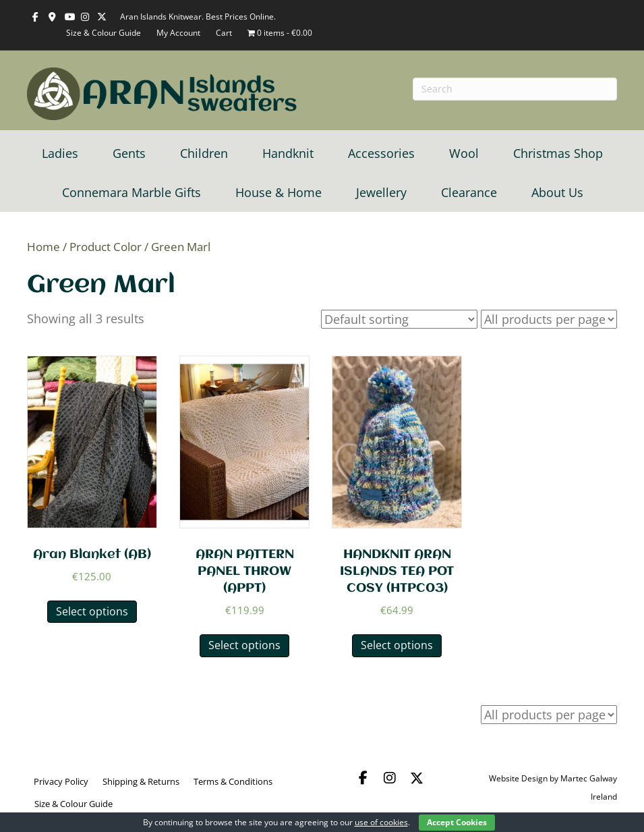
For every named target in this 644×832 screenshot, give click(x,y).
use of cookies (381, 822)
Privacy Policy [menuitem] (61, 781)
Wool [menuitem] (464, 153)
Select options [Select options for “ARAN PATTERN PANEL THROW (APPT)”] (244, 645)
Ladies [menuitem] (60, 153)
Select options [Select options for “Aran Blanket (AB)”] (92, 611)
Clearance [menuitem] (469, 192)
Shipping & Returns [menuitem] (141, 781)
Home (43, 247)
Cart (224, 33)
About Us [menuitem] (557, 192)
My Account (178, 33)
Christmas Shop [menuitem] (558, 153)
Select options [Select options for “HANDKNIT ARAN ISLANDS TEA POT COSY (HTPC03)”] (397, 645)
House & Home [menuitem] (279, 192)
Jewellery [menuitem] (381, 192)
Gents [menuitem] (129, 153)
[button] (363, 778)
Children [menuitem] (204, 153)
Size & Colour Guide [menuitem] (74, 804)
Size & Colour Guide (104, 33)
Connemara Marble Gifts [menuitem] (131, 192)
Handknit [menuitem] (288, 153)
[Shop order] (399, 319)
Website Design (518, 778)
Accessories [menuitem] (381, 153)
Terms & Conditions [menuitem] (233, 781)
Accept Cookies (457, 822)
